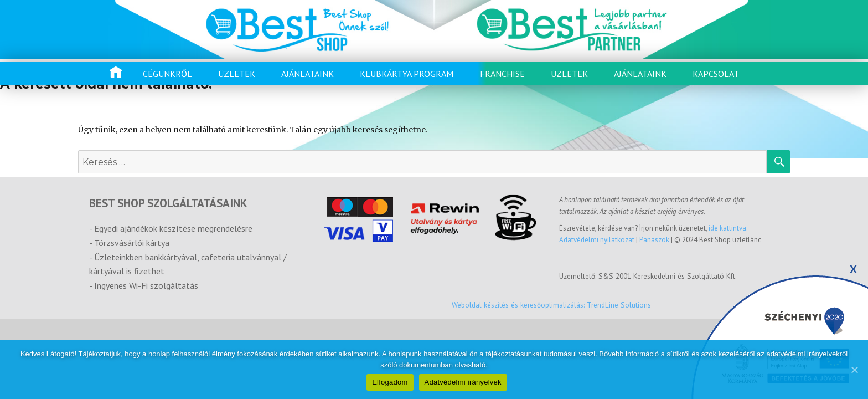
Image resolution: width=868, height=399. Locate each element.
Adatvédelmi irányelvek (463, 382)
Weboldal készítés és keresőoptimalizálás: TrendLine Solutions (551, 305)
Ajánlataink (308, 74)
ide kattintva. (728, 228)
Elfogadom (390, 382)
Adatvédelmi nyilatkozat (598, 240)
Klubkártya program (407, 74)
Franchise (502, 74)
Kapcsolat (716, 74)
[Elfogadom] (854, 370)
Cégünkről (167, 74)
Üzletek (237, 74)
